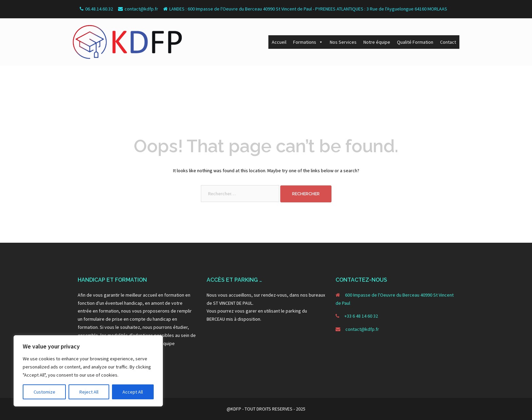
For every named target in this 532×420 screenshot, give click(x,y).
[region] (88, 371)
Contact (448, 42)
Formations (308, 42)
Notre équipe (377, 42)
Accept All (133, 392)
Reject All (89, 392)
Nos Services (343, 42)
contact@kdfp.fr (362, 329)
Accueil (279, 42)
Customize (44, 392)
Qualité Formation (415, 42)
